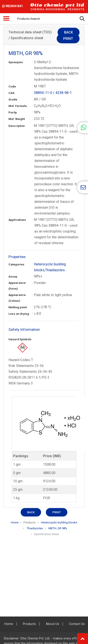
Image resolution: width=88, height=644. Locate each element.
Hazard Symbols (20, 339)
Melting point (18, 307)
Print (68, 39)
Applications (17, 220)
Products (29, 522)
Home (15, 522)
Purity (13, 112)
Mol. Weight (17, 119)
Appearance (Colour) (17, 298)
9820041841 (12, 6)
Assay (13, 277)
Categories (16, 264)
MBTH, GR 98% (58, 528)
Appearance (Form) (17, 286)
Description (17, 126)
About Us (52, 624)
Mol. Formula (18, 106)
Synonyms (16, 62)
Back (69, 32)
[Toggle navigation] (6, 18)
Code (12, 86)
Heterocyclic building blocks (59, 522)
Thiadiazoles (55, 270)
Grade (13, 99)
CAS (11, 93)
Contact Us (77, 624)
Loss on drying (19, 314)
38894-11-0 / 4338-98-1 (53, 93)
